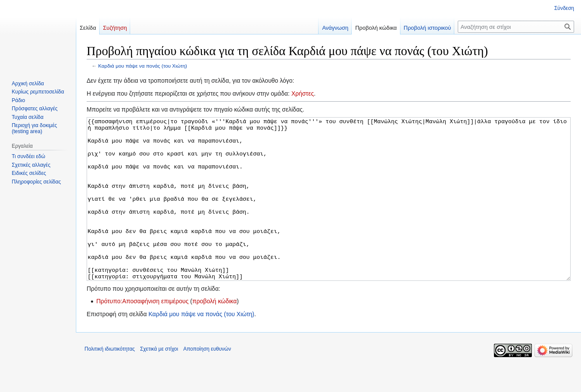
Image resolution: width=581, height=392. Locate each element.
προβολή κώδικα (214, 333)
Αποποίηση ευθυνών (207, 381)
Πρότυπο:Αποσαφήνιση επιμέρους (142, 333)
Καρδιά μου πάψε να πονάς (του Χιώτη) (143, 66)
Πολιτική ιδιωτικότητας (110, 381)
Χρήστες (303, 93)
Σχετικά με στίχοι (159, 381)
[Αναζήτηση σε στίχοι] (516, 27)
